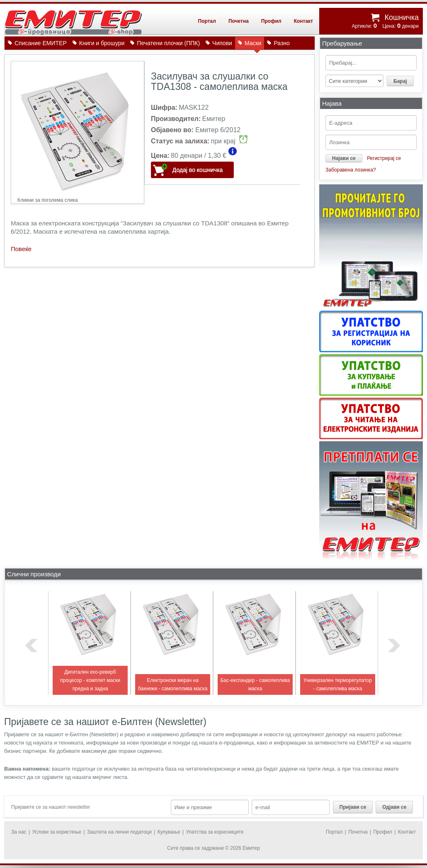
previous (32, 646)
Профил (271, 21)
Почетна (239, 21)
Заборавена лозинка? (351, 170)
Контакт (303, 21)
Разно (281, 43)
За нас (19, 832)
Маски (253, 45)
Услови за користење (56, 832)
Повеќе (21, 249)
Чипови (222, 43)
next (394, 646)
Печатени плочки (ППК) (168, 43)
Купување (169, 832)
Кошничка (402, 17)
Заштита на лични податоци (119, 832)
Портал (207, 21)
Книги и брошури (102, 43)
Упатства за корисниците (215, 832)
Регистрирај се (384, 158)
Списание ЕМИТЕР (41, 43)
